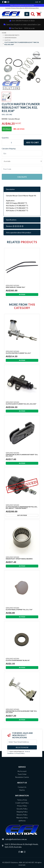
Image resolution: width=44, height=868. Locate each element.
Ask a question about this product (19, 233)
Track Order (22, 774)
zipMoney (22, 821)
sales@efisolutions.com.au (16, 839)
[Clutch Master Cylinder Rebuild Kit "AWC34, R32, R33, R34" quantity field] (12, 142)
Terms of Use (22, 800)
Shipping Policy (22, 812)
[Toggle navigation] (27, 14)
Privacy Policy (20, 753)
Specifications (11, 220)
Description (10, 189)
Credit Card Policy (22, 803)
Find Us (22, 790)
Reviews (15, 226)
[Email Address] (22, 742)
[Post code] (22, 169)
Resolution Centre (22, 777)
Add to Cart (33, 142)
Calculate (22, 177)
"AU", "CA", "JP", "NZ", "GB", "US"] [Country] (22, 161)
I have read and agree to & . (18, 752)
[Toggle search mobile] (32, 14)
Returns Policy (22, 815)
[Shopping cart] (39, 14)
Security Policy (22, 809)
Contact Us (22, 787)
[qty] (22, 153)
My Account (22, 771)
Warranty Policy (22, 818)
